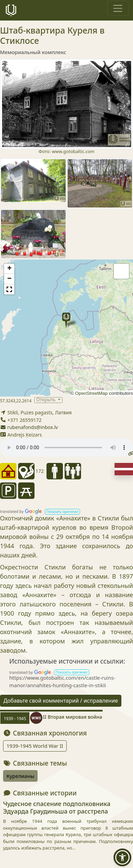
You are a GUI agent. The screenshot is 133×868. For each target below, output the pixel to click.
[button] (66, 320)
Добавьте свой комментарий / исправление (61, 701)
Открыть (46, 400)
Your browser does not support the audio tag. (66, 448)
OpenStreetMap (91, 393)
